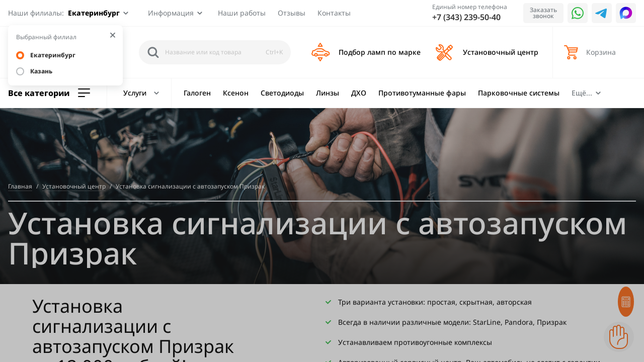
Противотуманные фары (422, 93)
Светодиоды (282, 93)
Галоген (197, 93)
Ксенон (236, 93)
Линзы (328, 93)
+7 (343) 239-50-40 (466, 17)
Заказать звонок (543, 13)
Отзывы (292, 13)
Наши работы (242, 13)
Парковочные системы (519, 93)
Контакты (334, 13)
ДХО (359, 93)
